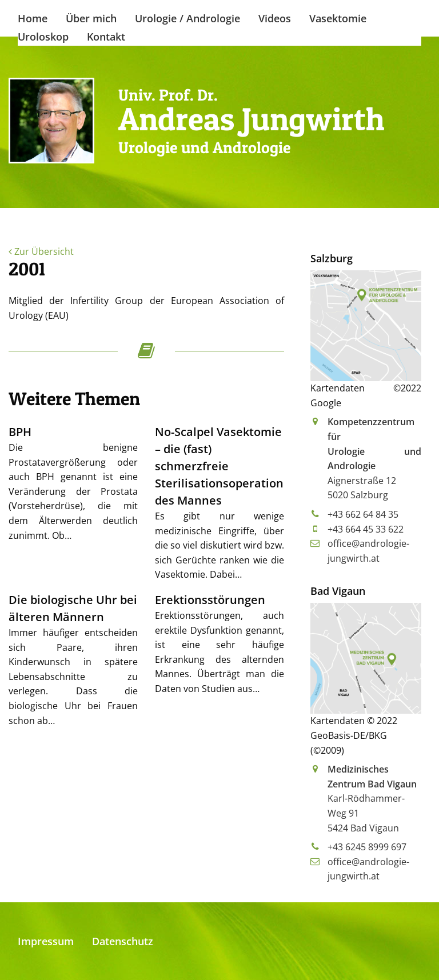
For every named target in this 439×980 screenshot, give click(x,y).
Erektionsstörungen (210, 600)
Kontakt (106, 37)
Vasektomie (338, 18)
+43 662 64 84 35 (363, 514)
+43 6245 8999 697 (367, 847)
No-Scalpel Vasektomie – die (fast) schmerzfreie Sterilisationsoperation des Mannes (219, 466)
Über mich (91, 18)
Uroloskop (43, 37)
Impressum (46, 941)
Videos (275, 18)
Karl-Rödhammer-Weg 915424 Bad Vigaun (372, 798)
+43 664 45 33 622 (366, 529)
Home (33, 18)
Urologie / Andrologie (187, 18)
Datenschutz (123, 941)
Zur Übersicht (41, 251)
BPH (20, 432)
